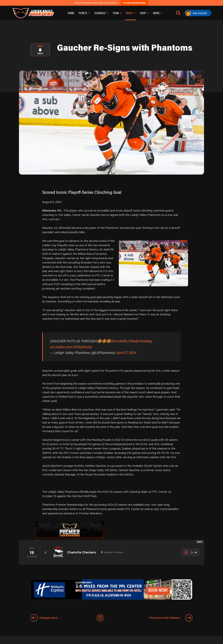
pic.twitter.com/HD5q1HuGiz (71, 347)
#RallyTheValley (141, 341)
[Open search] (178, 13)
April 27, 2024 (126, 352)
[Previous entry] (54, 618)
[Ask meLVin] (198, 13)
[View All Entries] (100, 618)
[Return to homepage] (33, 13)
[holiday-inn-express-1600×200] (111, 589)
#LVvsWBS (119, 341)
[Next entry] (158, 618)
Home (71, 13)
